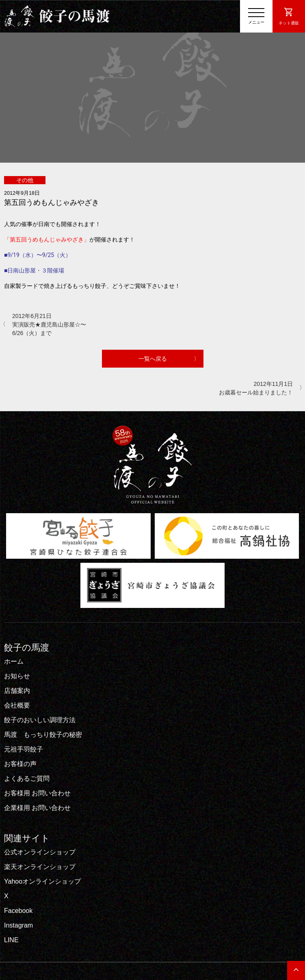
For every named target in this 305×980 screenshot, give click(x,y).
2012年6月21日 (53, 325)
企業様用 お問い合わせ (37, 808)
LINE (11, 940)
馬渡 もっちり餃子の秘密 (43, 735)
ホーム (14, 661)
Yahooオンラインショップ (42, 881)
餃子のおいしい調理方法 (40, 720)
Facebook (18, 911)
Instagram (18, 925)
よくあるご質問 (27, 779)
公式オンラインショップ (40, 852)
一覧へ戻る (153, 359)
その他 (25, 180)
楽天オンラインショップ (40, 867)
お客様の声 (20, 764)
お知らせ (17, 676)
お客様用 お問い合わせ (37, 793)
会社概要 (17, 705)
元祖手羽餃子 (24, 749)
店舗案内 (17, 691)
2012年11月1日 (252, 389)
